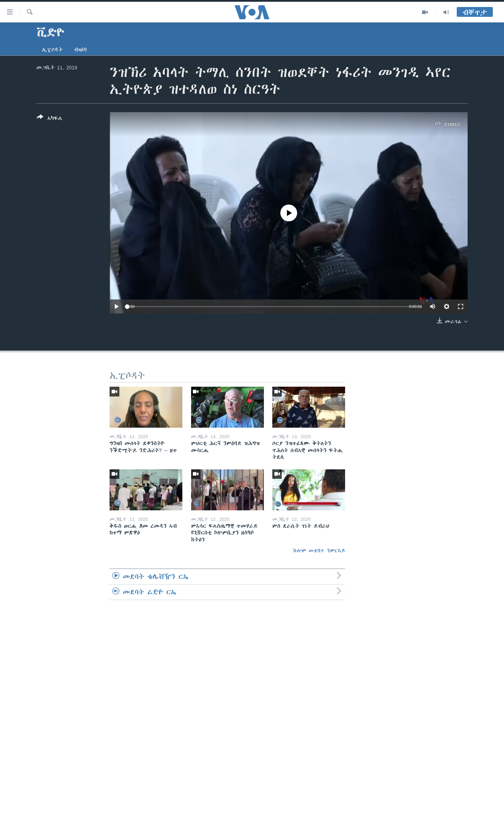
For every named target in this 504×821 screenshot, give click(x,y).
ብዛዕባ (80, 50)
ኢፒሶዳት (52, 50)
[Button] (50, 119)
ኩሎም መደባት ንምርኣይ (319, 551)
